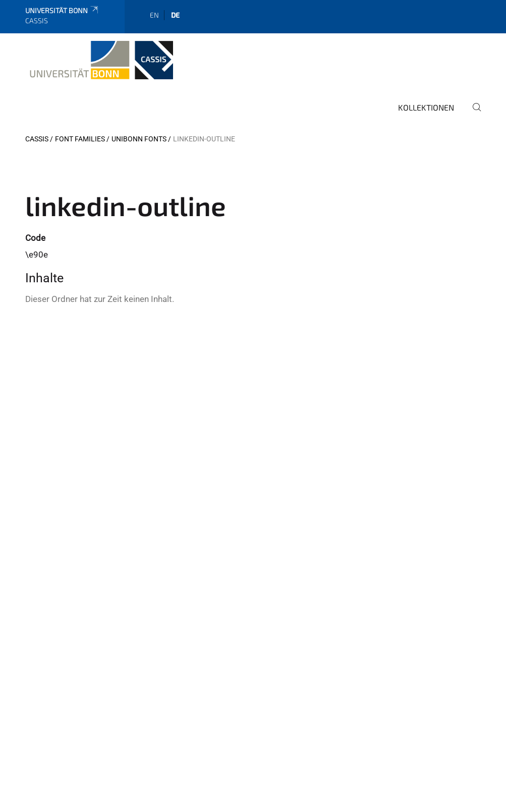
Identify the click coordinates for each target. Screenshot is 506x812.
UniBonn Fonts (139, 139)
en (154, 15)
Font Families (80, 139)
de (175, 15)
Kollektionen (426, 107)
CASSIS (37, 139)
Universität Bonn (62, 10)
